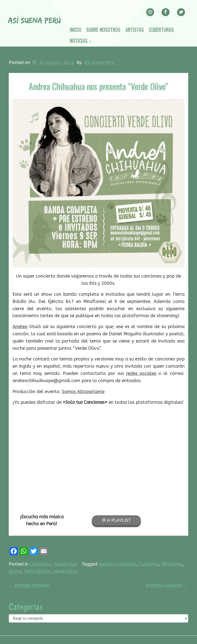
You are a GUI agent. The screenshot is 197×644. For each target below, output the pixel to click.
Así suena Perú (99, 62)
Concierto (149, 564)
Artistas (135, 30)
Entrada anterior (29, 585)
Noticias (81, 41)
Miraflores (172, 564)
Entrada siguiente (167, 585)
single (15, 571)
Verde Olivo (65, 571)
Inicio (76, 30)
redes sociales (141, 373)
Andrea (20, 327)
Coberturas (161, 30)
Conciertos (40, 564)
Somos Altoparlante (83, 392)
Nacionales (65, 564)
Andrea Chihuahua (117, 564)
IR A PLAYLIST (116, 520)
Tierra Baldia (37, 571)
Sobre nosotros (103, 30)
